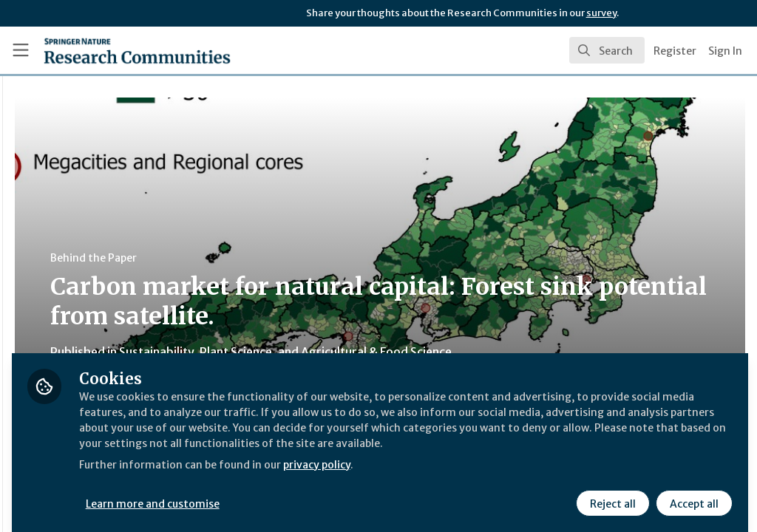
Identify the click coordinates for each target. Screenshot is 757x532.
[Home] (111, 50)
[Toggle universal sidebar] (21, 50)
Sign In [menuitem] (725, 51)
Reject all (611, 493)
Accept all (692, 493)
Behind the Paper (280, 258)
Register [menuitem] (675, 51)
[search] (607, 50)
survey (601, 13)
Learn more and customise (340, 493)
